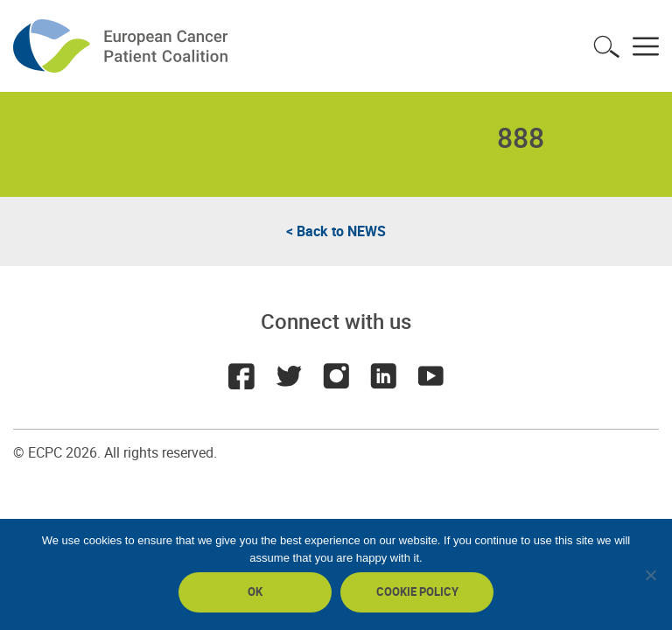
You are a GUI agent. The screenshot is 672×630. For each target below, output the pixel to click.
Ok (255, 591)
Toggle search (606, 46)
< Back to (336, 231)
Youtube (430, 376)
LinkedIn (383, 376)
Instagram (336, 376)
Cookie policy (417, 591)
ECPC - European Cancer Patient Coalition (122, 46)
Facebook (241, 376)
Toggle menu (646, 46)
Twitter (289, 376)
